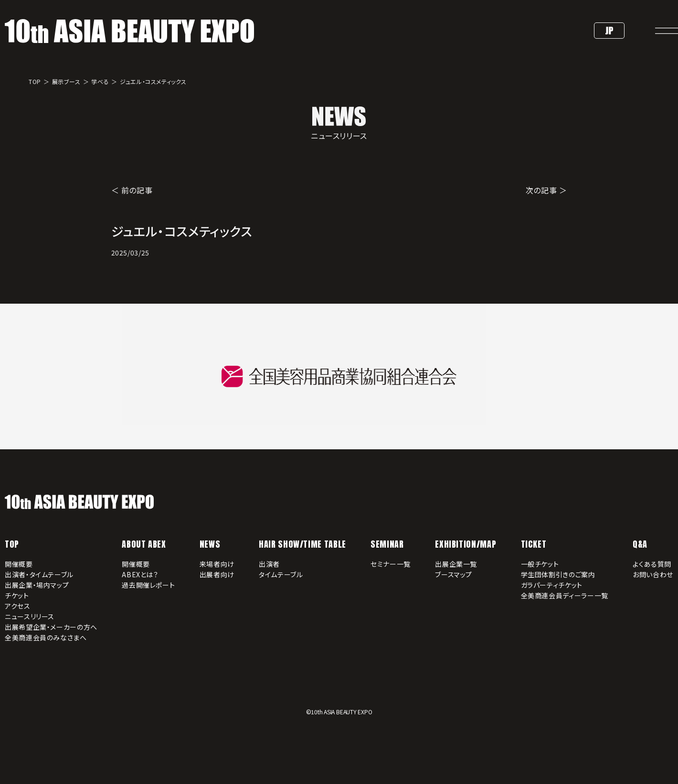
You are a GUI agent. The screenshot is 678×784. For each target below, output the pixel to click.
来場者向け (217, 564)
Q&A (640, 544)
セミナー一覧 (391, 564)
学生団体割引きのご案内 (558, 574)
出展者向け (217, 574)
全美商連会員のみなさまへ (46, 637)
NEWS (210, 544)
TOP (12, 544)
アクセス (18, 606)
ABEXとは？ (140, 574)
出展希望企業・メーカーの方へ (51, 627)
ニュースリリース (30, 616)
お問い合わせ (653, 574)
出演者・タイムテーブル (39, 574)
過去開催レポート (148, 585)
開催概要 (19, 564)
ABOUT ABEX (144, 544)
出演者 (269, 564)
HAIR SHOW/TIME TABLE (302, 544)
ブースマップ (454, 574)
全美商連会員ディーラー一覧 (565, 595)
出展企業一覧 (456, 564)
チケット (17, 595)
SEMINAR (387, 544)
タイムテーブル (281, 574)
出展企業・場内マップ (37, 585)
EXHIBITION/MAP (466, 544)
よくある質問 (652, 564)
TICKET (534, 544)
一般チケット (540, 564)
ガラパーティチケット (552, 585)
